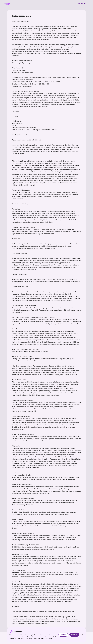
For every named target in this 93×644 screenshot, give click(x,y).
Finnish (83, 3)
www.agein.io (45, 40)
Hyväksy (74, 635)
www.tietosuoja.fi (26, 86)
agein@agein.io (30, 72)
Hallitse (63, 635)
